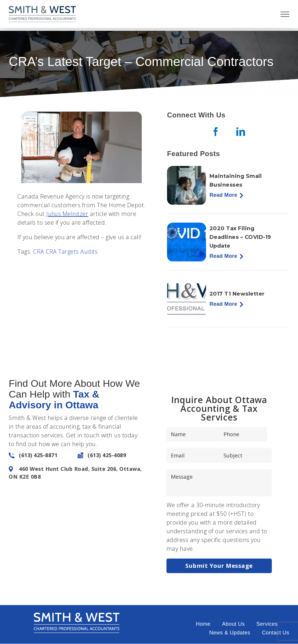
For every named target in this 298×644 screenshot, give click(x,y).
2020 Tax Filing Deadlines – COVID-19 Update (240, 237)
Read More (223, 195)
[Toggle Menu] (285, 14)
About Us (233, 624)
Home (203, 624)
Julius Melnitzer (67, 214)
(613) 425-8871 (38, 455)
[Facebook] (216, 132)
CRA (39, 252)
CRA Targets (62, 252)
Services (267, 624)
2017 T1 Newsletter (237, 294)
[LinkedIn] (241, 132)
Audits (89, 252)
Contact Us (276, 633)
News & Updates (230, 633)
